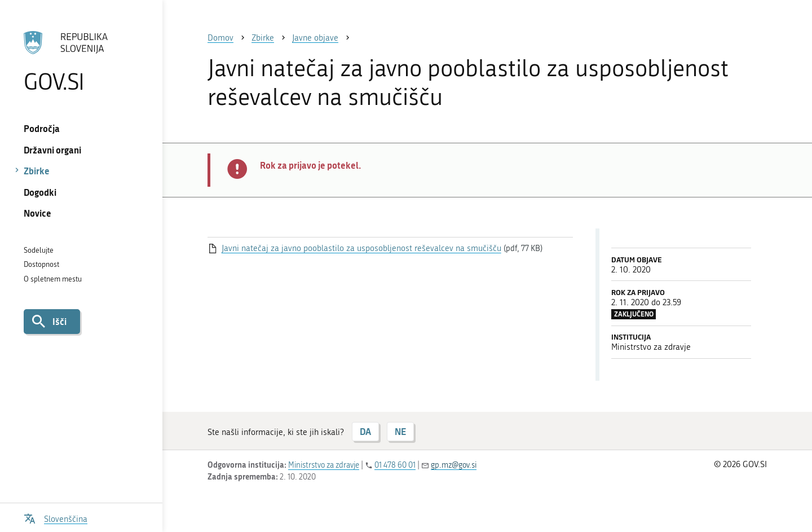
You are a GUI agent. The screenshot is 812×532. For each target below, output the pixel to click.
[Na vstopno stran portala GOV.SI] (81, 61)
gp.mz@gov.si (454, 465)
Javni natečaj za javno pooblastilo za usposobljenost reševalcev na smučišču (361, 248)
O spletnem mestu (53, 279)
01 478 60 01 (395, 465)
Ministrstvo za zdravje (324, 465)
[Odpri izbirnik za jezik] (56, 518)
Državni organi (52, 150)
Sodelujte (39, 250)
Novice (37, 213)
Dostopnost (41, 264)
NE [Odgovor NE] (400, 431)
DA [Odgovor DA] (365, 431)
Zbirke (37, 171)
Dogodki (40, 192)
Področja (42, 128)
